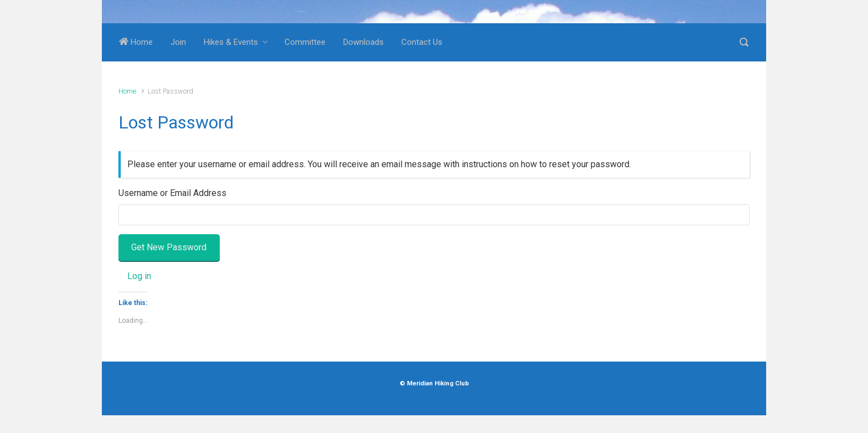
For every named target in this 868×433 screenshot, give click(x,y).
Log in (139, 276)
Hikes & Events (231, 42)
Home (136, 42)
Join (178, 42)
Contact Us (422, 42)
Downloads (363, 42)
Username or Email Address (172, 193)
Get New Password (169, 247)
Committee (305, 42)
